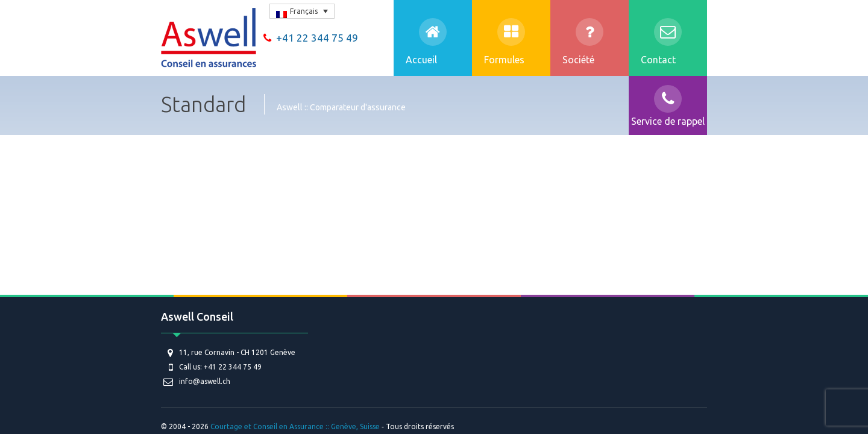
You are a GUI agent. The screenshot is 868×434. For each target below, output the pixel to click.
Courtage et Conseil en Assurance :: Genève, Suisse (295, 426)
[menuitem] (302, 11)
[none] (302, 11)
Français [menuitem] (304, 11)
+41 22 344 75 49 (311, 38)
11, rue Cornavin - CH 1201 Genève (237, 352)
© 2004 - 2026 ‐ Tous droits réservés (308, 426)
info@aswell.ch (205, 381)
